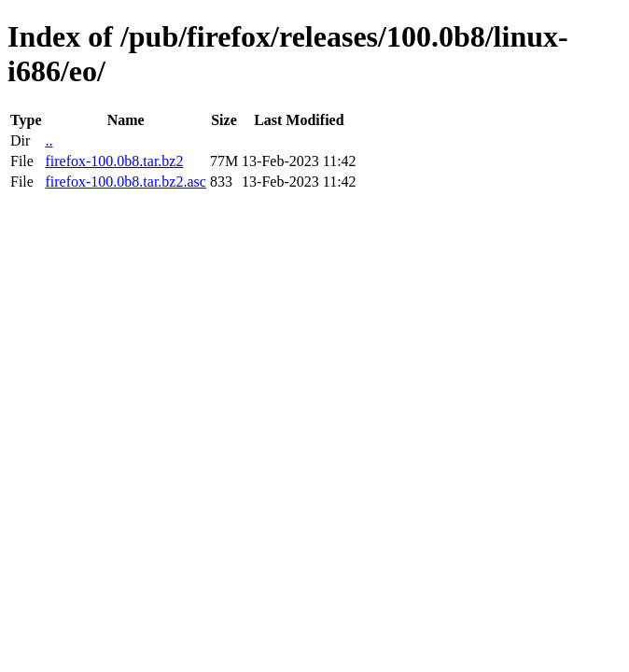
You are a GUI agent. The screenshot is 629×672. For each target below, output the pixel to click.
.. (49, 140)
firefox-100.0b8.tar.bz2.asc (125, 182)
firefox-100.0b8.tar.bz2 (114, 161)
